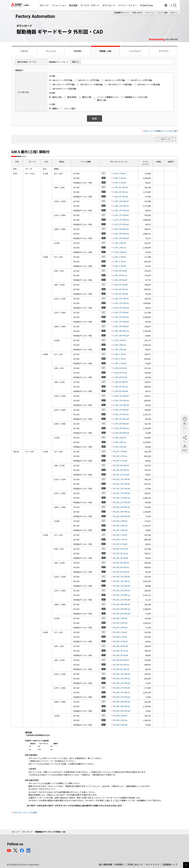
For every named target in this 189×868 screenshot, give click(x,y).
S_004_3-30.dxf (119, 354)
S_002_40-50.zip (120, 275)
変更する (75, 62)
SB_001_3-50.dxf (120, 451)
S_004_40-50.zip (120, 373)
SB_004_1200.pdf (120, 725)
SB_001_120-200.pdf (122, 488)
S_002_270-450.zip (121, 317)
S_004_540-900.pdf (121, 433)
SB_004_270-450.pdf (122, 697)
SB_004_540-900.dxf (122, 702)
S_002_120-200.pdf (121, 308)
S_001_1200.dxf (120, 243)
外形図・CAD (105, 51)
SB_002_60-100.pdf (121, 572)
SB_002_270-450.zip (122, 595)
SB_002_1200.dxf (120, 618)
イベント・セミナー (128, 5)
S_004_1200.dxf (120, 438)
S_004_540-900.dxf (121, 424)
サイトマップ (153, 864)
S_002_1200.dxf (120, 340)
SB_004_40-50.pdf (121, 655)
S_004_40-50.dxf (120, 368)
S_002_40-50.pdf (120, 280)
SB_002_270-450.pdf (122, 600)
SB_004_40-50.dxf (121, 646)
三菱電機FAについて (121, 13)
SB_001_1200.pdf (120, 530)
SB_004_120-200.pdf (122, 683)
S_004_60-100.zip (121, 387)
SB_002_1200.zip (120, 623)
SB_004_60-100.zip (121, 665)
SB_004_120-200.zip (122, 678)
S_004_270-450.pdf (121, 419)
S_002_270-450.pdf (121, 322)
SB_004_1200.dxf (120, 716)
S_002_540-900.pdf (121, 336)
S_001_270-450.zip (121, 220)
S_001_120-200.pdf (121, 210)
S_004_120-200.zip (121, 400)
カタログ (24, 51)
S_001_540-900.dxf (121, 229)
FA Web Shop (146, 5)
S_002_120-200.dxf (121, 299)
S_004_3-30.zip (120, 359)
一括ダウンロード (167, 139)
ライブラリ (164, 51)
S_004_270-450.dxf (121, 410)
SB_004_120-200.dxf (122, 674)
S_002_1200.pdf (120, 349)
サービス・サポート (90, 5)
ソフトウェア (135, 51)
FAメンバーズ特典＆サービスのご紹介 (161, 131)
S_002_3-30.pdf (120, 266)
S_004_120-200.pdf (121, 405)
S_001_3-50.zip (120, 178)
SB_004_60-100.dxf (121, 660)
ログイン (174, 13)
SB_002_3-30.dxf (120, 535)
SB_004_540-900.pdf (122, 711)
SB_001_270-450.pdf (122, 502)
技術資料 (78, 51)
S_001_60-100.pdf (121, 196)
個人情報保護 (105, 864)
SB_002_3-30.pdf (120, 544)
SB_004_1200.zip (120, 720)
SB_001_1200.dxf (120, 521)
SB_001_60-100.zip (121, 470)
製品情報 (73, 5)
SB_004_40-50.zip (121, 651)
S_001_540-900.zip (121, 234)
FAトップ (44, 5)
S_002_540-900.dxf (121, 326)
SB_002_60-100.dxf (121, 563)
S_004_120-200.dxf (121, 396)
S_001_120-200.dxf (121, 201)
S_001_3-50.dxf (119, 173)
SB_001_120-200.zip (122, 484)
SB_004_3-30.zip (120, 637)
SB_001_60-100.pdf (121, 475)
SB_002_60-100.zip (121, 567)
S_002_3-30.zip (120, 261)
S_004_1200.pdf (120, 447)
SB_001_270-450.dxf (122, 493)
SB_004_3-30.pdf (120, 641)
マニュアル (51, 51)
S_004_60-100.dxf (120, 382)
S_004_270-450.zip (121, 414)
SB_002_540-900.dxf (122, 604)
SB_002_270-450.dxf (122, 590)
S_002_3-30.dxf (119, 257)
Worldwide (166, 5)
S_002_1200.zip (120, 345)
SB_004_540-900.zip (122, 706)
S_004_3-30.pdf (120, 363)
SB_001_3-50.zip (120, 456)
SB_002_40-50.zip (121, 553)
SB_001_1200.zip (120, 526)
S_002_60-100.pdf (121, 294)
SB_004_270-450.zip (122, 692)
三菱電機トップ (169, 864)
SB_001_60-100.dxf (121, 465)
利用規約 (119, 864)
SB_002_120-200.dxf (122, 577)
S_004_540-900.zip (121, 428)
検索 (94, 118)
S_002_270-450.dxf (121, 312)
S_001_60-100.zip (121, 192)
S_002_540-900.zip (121, 331)
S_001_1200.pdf (120, 252)
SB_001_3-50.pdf (120, 461)
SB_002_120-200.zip (122, 581)
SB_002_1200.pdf (120, 627)
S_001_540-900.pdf (121, 238)
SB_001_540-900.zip (122, 512)
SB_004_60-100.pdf (121, 669)
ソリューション (59, 5)
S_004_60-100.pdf (121, 391)
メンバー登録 (162, 13)
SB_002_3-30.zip (120, 539)
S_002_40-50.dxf (120, 271)
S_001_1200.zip (120, 248)
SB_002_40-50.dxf (121, 549)
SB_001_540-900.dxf (122, 507)
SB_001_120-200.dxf (122, 479)
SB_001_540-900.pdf (122, 516)
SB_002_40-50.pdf (121, 558)
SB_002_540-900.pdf (122, 614)
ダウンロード (109, 5)
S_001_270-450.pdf (121, 224)
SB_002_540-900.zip (122, 609)
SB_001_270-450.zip (122, 498)
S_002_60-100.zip (121, 289)
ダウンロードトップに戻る (25, 812)
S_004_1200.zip (120, 442)
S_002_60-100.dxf (120, 285)
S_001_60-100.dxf (120, 187)
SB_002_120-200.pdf (122, 586)
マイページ (150, 13)
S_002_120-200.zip (121, 303)
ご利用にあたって (135, 864)
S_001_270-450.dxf (121, 215)
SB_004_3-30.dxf (120, 632)
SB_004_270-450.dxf (122, 688)
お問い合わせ (137, 13)
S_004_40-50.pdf (120, 377)
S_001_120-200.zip (121, 206)
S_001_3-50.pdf (120, 183)
